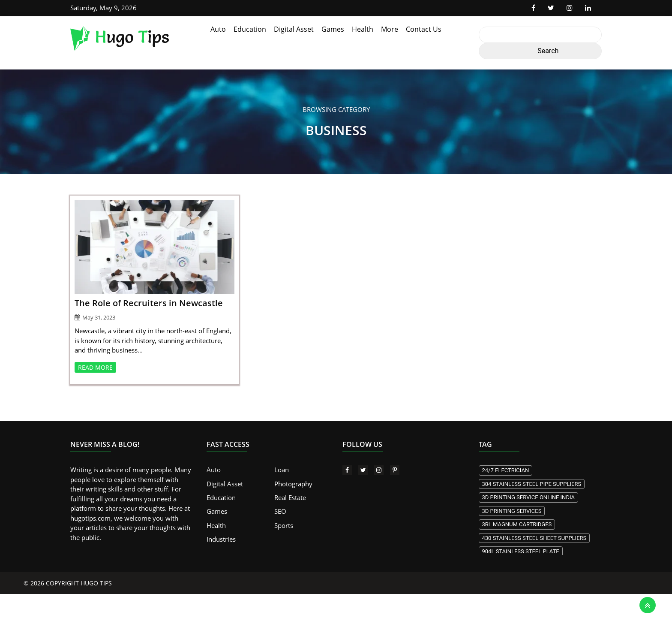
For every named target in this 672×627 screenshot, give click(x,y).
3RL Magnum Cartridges (517, 524)
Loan (282, 470)
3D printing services (512, 511)
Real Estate (290, 497)
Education (250, 29)
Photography (293, 484)
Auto (218, 29)
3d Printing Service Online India (529, 497)
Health (363, 29)
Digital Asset (294, 29)
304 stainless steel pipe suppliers (532, 484)
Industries (221, 540)
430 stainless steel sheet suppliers (534, 538)
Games (333, 29)
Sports (284, 525)
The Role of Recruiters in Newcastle (149, 303)
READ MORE (95, 367)
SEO (280, 512)
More (390, 29)
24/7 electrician (506, 470)
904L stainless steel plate (521, 551)
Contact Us (424, 29)
